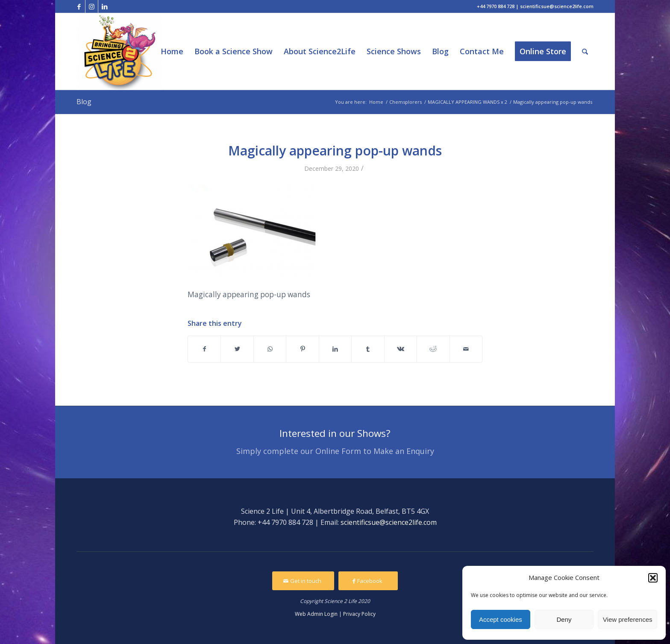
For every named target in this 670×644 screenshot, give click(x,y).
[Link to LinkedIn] (105, 6)
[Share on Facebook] (204, 349)
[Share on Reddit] (433, 349)
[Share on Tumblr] (368, 349)
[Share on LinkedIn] (335, 349)
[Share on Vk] (401, 349)
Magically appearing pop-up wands (335, 151)
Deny (564, 619)
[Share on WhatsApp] (270, 349)
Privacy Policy (359, 614)
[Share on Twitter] (237, 349)
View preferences (628, 619)
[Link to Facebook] (79, 6)
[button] (653, 578)
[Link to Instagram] (92, 6)
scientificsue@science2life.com (389, 522)
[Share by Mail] (466, 349)
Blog (84, 102)
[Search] (585, 51)
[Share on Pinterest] (302, 349)
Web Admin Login (316, 614)
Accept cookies (501, 619)
